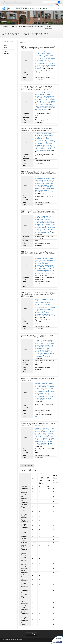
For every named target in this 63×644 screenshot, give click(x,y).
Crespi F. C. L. (40, 144)
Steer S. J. (46, 316)
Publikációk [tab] (23, 43)
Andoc (18, 2)
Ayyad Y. (43, 262)
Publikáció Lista (8, 41)
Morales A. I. (38, 52)
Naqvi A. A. (39, 137)
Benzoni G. (48, 59)
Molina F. (44, 390)
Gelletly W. (40, 67)
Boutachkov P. (40, 60)
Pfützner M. (46, 135)
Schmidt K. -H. (43, 95)
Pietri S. (45, 137)
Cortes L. (39, 269)
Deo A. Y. (49, 233)
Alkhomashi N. (46, 182)
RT (21, 2)
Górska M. (39, 135)
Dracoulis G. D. (41, 219)
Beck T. (46, 140)
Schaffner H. (39, 437)
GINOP (3, 3)
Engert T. (47, 273)
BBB (14, 2)
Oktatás (40, 27)
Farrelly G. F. (40, 108)
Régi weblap (9, 3)
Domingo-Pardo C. (41, 272)
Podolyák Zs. (40, 55)
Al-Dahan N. (40, 99)
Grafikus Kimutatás (7, 53)
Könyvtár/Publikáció (31, 27)
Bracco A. (47, 184)
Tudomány (14, 27)
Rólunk (5, 27)
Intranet (25, 2)
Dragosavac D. (40, 308)
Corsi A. (39, 270)
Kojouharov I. (46, 228)
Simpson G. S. (41, 139)
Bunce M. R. (46, 267)
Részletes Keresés (6, 46)
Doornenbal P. (41, 64)
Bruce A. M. (48, 60)
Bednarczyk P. (40, 140)
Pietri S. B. (47, 55)
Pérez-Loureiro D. (41, 313)
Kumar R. (45, 98)
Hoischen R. (40, 69)
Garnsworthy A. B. (42, 149)
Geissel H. (40, 190)
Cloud (10, 2)
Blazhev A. (40, 438)
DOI (36, 165)
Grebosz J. (44, 192)
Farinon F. (48, 188)
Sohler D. (49, 150)
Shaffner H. (40, 316)
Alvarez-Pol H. (40, 59)
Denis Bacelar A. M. (40, 177)
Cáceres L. (40, 440)
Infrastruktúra (23, 27)
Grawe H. (39, 54)
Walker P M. (40, 218)
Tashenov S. (52, 316)
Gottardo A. (38, 257)
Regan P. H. (39, 96)
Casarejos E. (40, 57)
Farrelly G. (39, 65)
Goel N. (38, 192)
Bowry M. (47, 265)
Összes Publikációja (27, 465)
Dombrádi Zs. (46, 187)
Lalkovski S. (38, 134)
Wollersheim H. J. (41, 226)
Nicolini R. (45, 259)
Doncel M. (43, 188)
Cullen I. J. (40, 62)
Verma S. (45, 54)
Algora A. (46, 57)
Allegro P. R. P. (40, 264)
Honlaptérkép (32, 634)
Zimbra (5, 2)
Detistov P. (40, 147)
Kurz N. (45, 435)
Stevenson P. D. (41, 223)
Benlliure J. (45, 52)
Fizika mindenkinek (49, 27)
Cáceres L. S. (40, 304)
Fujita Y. (44, 65)
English (58, 5)
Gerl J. (45, 67)
